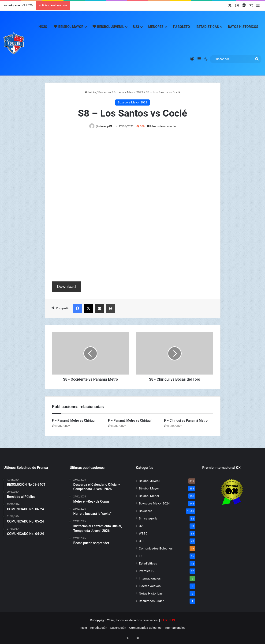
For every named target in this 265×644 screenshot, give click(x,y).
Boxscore (105, 92)
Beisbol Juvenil (108, 27)
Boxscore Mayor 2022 (128, 92)
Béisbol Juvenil (150, 481)
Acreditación (99, 628)
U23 (136, 27)
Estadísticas (208, 27)
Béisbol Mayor (149, 489)
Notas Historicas (151, 594)
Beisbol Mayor (69, 27)
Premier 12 (147, 571)
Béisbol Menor (149, 496)
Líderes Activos (150, 586)
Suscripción (118, 628)
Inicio (42, 27)
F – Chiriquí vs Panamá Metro (186, 421)
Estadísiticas (148, 564)
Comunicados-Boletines (156, 549)
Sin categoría (148, 519)
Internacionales (150, 579)
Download (67, 287)
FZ (141, 556)
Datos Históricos (243, 27)
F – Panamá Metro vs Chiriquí (74, 421)
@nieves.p (103, 126)
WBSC (143, 534)
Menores (156, 27)
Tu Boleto (181, 27)
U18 (142, 541)
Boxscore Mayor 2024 (154, 504)
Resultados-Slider (151, 601)
